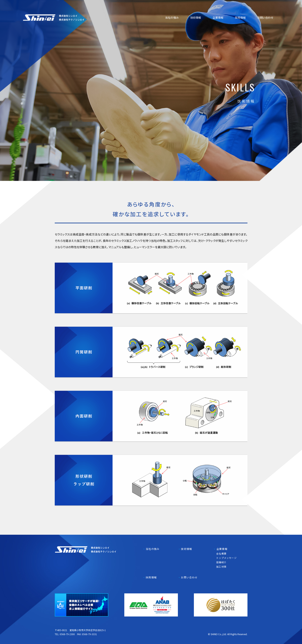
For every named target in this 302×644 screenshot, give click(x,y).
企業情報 (218, 18)
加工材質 (221, 567)
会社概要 (221, 553)
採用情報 (240, 18)
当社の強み (172, 18)
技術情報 (196, 18)
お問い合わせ (265, 18)
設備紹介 (221, 562)
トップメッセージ (226, 558)
